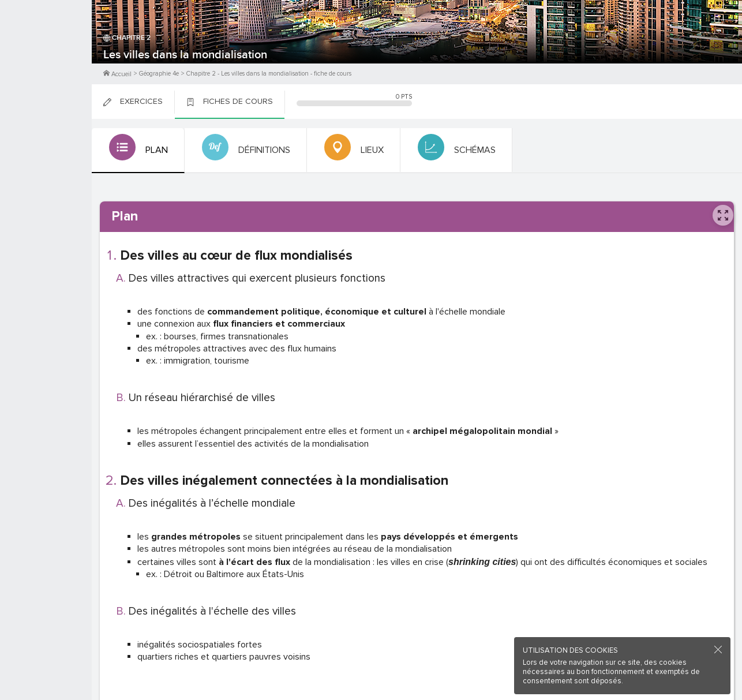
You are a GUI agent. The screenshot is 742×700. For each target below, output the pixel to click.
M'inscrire (46, 53)
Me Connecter (46, 69)
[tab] (137, 151)
